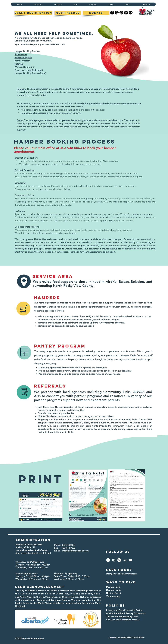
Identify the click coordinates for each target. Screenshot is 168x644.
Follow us (118, 552)
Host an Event (114, 593)
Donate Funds (114, 590)
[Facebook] (112, 13)
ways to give (121, 582)
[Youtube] (131, 13)
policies (116, 605)
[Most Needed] (68, 13)
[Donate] (96, 13)
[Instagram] (117, 13)
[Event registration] (33, 13)
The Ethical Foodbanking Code (122, 616)
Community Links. (65, 432)
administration (33, 540)
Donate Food (113, 587)
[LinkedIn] (126, 13)
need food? (119, 570)
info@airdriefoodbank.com (75, 551)
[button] (58, 4)
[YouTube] (130, 560)
